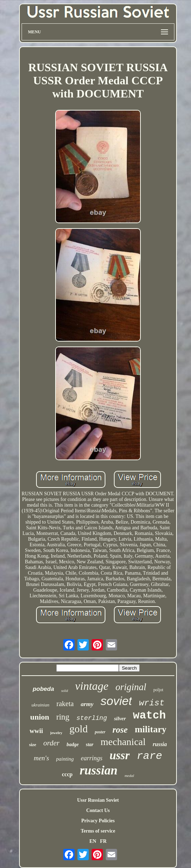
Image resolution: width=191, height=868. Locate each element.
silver (120, 718)
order (51, 743)
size (33, 745)
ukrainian (40, 705)
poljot (158, 690)
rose (120, 730)
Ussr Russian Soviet (98, 800)
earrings (92, 758)
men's (41, 758)
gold (79, 729)
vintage (92, 686)
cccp (67, 774)
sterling (92, 718)
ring (63, 717)
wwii (36, 731)
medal (129, 776)
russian (99, 770)
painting (65, 759)
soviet (116, 701)
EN (93, 841)
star (90, 745)
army (87, 704)
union (40, 717)
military (151, 729)
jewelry (56, 733)
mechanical (123, 742)
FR (103, 841)
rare (150, 756)
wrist (152, 703)
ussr (120, 755)
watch (149, 715)
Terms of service (98, 831)
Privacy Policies (98, 821)
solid (65, 691)
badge (73, 745)
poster (100, 732)
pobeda (43, 689)
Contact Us (98, 810)
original (131, 687)
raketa (65, 704)
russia (160, 744)
